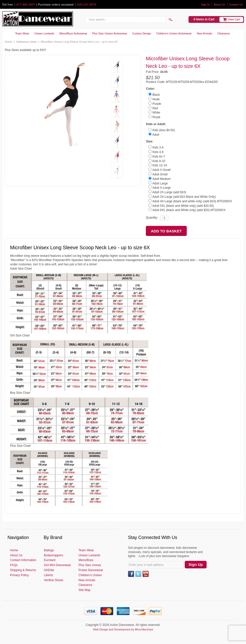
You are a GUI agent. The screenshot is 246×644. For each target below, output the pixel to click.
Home (8, 42)
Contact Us (236, 5)
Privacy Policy (19, 575)
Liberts (48, 575)
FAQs (14, 565)
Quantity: (152, 218)
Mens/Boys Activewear (73, 33)
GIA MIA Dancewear (57, 565)
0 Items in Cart (204, 19)
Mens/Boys (86, 560)
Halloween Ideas (26, 42)
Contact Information (23, 560)
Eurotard (50, 560)
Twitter (138, 574)
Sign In (205, 5)
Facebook (131, 574)
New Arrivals (204, 33)
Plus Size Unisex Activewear (110, 33)
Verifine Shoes (54, 580)
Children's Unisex (90, 575)
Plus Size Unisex (90, 565)
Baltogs (49, 550)
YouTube (146, 574)
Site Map (84, 590)
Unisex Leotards (44, 33)
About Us (219, 5)
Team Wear (22, 33)
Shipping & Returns (23, 570)
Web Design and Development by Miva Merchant (123, 629)
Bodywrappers (54, 555)
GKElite (49, 570)
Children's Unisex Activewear (174, 33)
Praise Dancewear (91, 570)
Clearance (224, 33)
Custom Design (142, 33)
